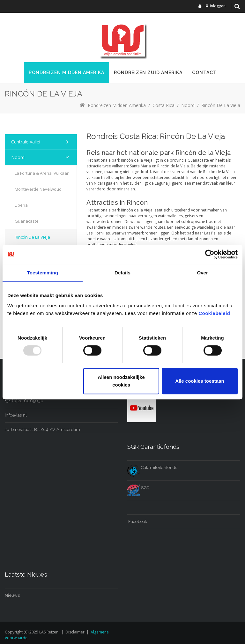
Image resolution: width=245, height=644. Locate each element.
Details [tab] (122, 273)
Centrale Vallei (26, 142)
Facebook (137, 521)
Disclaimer (75, 632)
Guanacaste (27, 221)
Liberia (21, 205)
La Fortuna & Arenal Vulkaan (42, 173)
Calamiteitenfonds (152, 468)
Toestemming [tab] (43, 273)
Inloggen (218, 6)
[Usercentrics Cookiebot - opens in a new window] (210, 254)
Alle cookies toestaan (200, 381)
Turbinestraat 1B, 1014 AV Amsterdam (43, 429)
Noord (18, 157)
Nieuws (12, 595)
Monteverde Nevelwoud (38, 189)
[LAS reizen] (122, 40)
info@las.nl (16, 415)
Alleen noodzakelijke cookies (121, 381)
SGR (138, 488)
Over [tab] (202, 273)
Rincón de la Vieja (32, 237)
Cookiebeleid (214, 313)
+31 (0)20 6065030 (24, 401)
